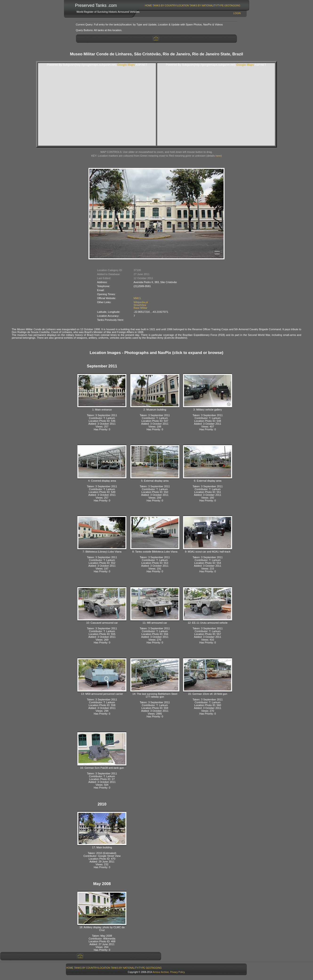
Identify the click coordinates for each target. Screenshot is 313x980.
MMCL (138, 298)
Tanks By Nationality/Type (207, 6)
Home (148, 6)
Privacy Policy (177, 972)
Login (237, 13)
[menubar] (193, 6)
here (218, 156)
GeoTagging (232, 6)
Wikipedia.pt (141, 302)
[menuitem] (148, 6)
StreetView (140, 305)
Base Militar (140, 308)
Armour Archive (161, 972)
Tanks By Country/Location (171, 6)
